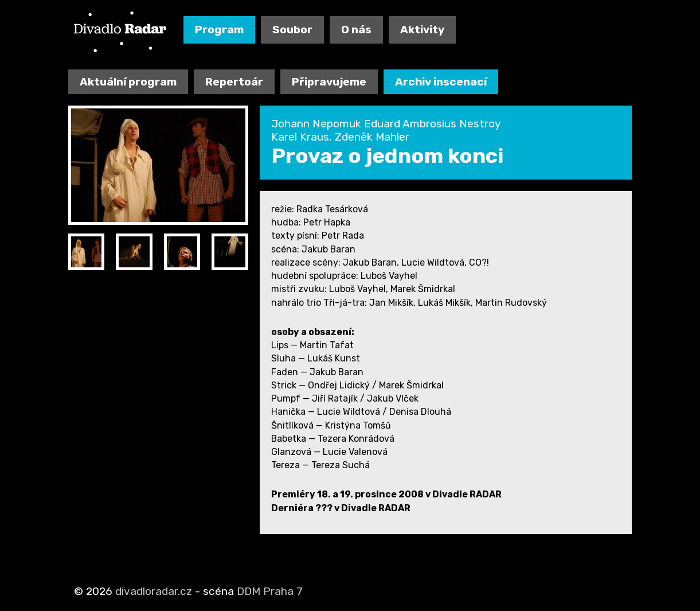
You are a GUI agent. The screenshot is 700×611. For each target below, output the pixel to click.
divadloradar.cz (154, 591)
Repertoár (234, 82)
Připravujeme (329, 82)
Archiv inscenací (441, 82)
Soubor (292, 30)
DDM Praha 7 (270, 591)
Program (219, 30)
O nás (356, 30)
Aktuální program (128, 82)
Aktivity (422, 30)
